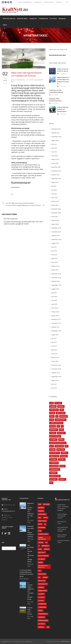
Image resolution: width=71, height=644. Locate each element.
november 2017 (56, 323)
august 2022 (55, 140)
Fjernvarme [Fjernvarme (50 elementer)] (63, 416)
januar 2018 (55, 316)
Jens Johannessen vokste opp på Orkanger (63, 529)
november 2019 (56, 232)
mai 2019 (54, 255)
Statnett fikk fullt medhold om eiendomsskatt (63, 109)
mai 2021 (54, 194)
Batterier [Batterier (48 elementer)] (58, 403)
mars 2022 (55, 156)
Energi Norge (24, 197)
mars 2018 (55, 308)
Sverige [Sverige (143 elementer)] (62, 466)
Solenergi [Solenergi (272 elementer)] (64, 456)
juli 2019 (54, 247)
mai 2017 (54, 346)
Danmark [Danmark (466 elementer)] (61, 406)
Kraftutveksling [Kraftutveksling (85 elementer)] (55, 436)
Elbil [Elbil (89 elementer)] (62, 410)
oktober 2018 (56, 281)
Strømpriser (43, 19)
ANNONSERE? (38, 2)
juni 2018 (54, 297)
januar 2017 (55, 361)
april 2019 (54, 258)
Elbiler (25, 194)
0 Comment (63, 74)
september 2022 (56, 137)
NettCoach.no (65, 641)
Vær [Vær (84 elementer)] (51, 483)
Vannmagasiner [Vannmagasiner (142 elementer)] (55, 476)
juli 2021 (54, 186)
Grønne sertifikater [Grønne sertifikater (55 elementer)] (56, 423)
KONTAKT (59, 2)
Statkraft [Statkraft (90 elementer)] (53, 459)
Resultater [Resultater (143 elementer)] (61, 449)
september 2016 (56, 377)
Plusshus (53, 19)
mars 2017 (55, 354)
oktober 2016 (56, 373)
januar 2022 (55, 163)
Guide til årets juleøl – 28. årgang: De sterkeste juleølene (63, 507)
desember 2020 (56, 209)
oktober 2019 (56, 236)
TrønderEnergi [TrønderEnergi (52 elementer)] (55, 469)
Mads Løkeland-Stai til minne (62, 536)
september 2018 (56, 285)
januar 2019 (55, 270)
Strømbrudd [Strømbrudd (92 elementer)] (54, 463)
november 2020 (56, 213)
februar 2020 (55, 220)
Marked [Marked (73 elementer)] (61, 440)
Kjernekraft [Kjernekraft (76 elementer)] (54, 430)
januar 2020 (55, 224)
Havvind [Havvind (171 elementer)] (53, 426)
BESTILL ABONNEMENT (25, 2)
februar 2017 (55, 357)
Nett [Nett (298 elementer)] (52, 446)
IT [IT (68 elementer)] (62, 426)
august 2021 (55, 182)
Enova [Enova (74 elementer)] (52, 416)
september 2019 (56, 239)
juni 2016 (54, 388)
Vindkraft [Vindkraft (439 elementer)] (62, 479)
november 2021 (56, 171)
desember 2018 (56, 274)
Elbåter (18, 194)
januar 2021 (55, 205)
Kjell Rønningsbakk (19, 80)
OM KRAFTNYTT (49, 2)
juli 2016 (54, 384)
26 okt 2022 (25, 579)
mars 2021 (55, 198)
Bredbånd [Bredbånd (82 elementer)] (53, 406)
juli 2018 (54, 293)
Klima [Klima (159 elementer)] (61, 430)
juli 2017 (54, 338)
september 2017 (56, 331)
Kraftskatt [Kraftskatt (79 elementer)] (61, 433)
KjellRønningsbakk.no (62, 500)
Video (5, 25)
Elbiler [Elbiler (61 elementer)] (52, 413)
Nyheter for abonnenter (36, 80)
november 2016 (56, 369)
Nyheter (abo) (22, 19)
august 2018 (55, 289)
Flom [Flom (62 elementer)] (52, 420)
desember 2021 (56, 167)
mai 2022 (54, 152)
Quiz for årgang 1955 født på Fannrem (62, 516)
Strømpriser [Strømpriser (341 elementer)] (54, 466)
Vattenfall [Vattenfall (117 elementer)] (53, 479)
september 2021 (56, 178)
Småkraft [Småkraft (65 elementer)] (64, 453)
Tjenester (33, 19)
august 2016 (55, 380)
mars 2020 (55, 217)
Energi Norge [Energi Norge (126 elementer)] (61, 413)
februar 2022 (55, 159)
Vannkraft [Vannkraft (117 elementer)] (53, 473)
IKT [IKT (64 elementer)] (58, 426)
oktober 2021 (56, 175)
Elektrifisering (34, 194)
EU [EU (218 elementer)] (57, 416)
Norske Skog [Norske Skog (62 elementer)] (59, 446)
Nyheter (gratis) (9, 19)
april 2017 (54, 350)
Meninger (62, 19)
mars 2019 (55, 262)
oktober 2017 (56, 327)
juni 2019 (54, 251)
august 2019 (55, 243)
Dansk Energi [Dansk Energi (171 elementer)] (54, 410)
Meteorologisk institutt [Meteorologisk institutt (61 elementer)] (58, 443)
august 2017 (55, 335)
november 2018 (56, 278)
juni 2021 (54, 190)
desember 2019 (56, 228)
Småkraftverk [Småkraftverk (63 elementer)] (54, 456)
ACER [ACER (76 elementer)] (51, 403)
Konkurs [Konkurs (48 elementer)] (53, 433)
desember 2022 (56, 129)
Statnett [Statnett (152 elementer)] (62, 459)
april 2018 (54, 304)
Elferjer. (15, 197)
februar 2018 (55, 312)
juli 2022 (54, 144)
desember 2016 (56, 365)
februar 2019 (55, 266)
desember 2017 (56, 319)
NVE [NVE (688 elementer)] (66, 446)
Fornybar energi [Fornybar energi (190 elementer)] (61, 420)
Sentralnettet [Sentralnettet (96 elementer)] (55, 453)
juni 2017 (54, 342)
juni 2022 (54, 148)
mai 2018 (54, 300)
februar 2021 (55, 201)
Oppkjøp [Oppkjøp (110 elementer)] (52, 449)
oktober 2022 (56, 133)
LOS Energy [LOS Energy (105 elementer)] (53, 440)
